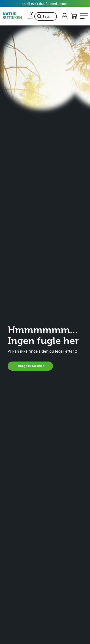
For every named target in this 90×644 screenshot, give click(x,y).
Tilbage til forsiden (30, 366)
